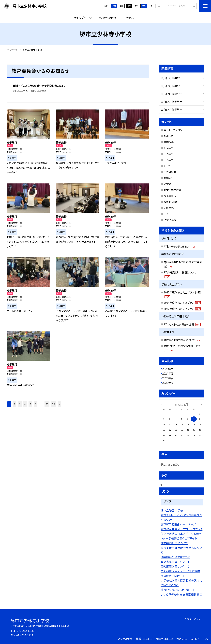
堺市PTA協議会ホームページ (178, 524)
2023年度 (168, 378)
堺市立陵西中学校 (172, 510)
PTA (166, 214)
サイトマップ (194, 619)
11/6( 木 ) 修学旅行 (171, 78)
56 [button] (54, 404)
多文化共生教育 (172, 190)
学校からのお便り (109, 18)
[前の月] (162, 404)
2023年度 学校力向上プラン (182, 309)
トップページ (84, 18)
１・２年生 (169, 148)
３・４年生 (169, 154)
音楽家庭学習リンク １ (175, 562)
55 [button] (47, 404)
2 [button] (15, 404)
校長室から (170, 196)
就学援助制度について (174, 543)
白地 (122, 6)
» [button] (59, 404)
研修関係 (169, 208)
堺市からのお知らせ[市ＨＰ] (177, 590)
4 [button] (25, 404)
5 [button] (30, 404)
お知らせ (168, 136)
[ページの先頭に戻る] (207, 640)
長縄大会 (169, 178)
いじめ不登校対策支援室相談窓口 (181, 594)
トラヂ (167, 166)
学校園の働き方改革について (182, 340)
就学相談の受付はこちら (175, 557)
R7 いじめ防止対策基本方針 (182, 324)
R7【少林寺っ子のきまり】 (180, 246)
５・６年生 (169, 160)
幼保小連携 (170, 220)
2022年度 (168, 383)
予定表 (130, 18)
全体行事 (169, 142)
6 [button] (36, 404)
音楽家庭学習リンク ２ (175, 566)
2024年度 (168, 373)
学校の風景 (170, 172)
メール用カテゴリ (173, 130)
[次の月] (201, 404)
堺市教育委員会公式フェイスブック (181, 529)
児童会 (167, 184)
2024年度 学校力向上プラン (182, 303)
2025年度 (168, 369)
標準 (144, 6)
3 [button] (20, 404)
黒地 (129, 6)
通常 (114, 6)
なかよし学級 (171, 202)
